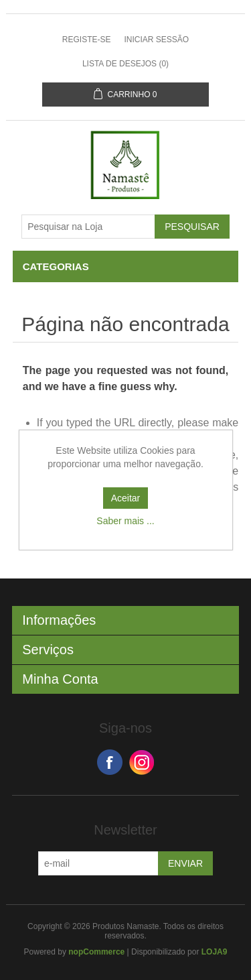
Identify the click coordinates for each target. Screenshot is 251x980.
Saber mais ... (125, 521)
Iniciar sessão (156, 40)
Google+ (142, 762)
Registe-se (87, 40)
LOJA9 (215, 952)
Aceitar (126, 498)
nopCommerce (96, 952)
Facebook (110, 762)
